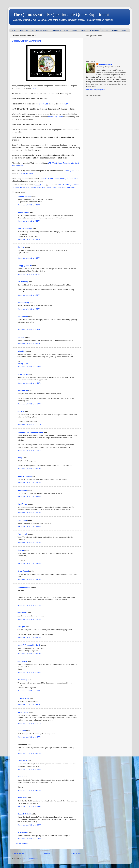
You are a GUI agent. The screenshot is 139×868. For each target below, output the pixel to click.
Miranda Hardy (23, 303)
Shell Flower (23, 504)
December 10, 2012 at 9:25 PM (29, 619)
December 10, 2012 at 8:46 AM (29, 309)
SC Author (22, 731)
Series (75, 30)
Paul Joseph (23, 534)
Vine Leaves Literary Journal (53, 187)
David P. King (23, 712)
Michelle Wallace (24, 196)
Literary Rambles (26, 173)
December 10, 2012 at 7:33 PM (29, 543)
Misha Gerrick (23, 374)
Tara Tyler (22, 627)
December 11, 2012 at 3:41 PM (29, 753)
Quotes (105, 30)
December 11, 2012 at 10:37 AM (30, 723)
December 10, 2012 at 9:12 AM (29, 344)
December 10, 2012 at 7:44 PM (29, 580)
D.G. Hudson (23, 391)
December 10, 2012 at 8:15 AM (29, 258)
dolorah (21, 550)
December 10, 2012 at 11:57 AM (30, 404)
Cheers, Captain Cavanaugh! (26, 41)
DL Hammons (23, 832)
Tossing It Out (23, 364)
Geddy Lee (43, 104)
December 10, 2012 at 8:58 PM (29, 605)
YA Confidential (70, 187)
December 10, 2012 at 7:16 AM (29, 240)
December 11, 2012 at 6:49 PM (29, 790)
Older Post (75, 853)
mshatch (21, 337)
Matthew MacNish (106, 64)
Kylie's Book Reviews (90, 30)
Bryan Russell (23, 571)
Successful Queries (60, 30)
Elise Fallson (23, 316)
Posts (14, 30)
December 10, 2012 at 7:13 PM (29, 526)
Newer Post (18, 853)
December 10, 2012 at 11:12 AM (30, 367)
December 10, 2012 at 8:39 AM (29, 295)
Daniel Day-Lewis (56, 117)
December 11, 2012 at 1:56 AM (29, 691)
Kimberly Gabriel (24, 814)
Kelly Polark (22, 761)
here (34, 88)
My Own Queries (119, 30)
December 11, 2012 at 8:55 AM (29, 705)
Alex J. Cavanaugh (65, 185)
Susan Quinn (69, 171)
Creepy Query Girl (25, 266)
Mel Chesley (22, 680)
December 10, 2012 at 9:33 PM (29, 638)
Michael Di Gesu (24, 587)
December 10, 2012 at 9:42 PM (29, 654)
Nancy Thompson (25, 476)
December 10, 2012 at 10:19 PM (30, 672)
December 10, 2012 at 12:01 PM (30, 425)
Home (47, 853)
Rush (66, 104)
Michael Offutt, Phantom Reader (30, 432)
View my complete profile (96, 90)
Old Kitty (21, 247)
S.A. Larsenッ (23, 282)
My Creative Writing (40, 30)
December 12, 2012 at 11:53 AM (30, 839)
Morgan (21, 458)
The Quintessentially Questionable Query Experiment (61, 15)
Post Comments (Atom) (31, 859)
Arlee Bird (22, 351)
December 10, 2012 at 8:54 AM (29, 330)
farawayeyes (23, 613)
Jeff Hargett (22, 661)
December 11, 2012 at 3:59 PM (29, 769)
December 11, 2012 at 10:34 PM (30, 806)
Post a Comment (21, 844)
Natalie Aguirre (25, 187)
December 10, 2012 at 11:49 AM (30, 383)
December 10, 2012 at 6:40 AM (29, 205)
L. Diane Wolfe (23, 698)
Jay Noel (21, 411)
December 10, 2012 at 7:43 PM (29, 563)
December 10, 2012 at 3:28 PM (29, 496)
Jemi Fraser (22, 520)
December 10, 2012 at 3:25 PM (29, 483)
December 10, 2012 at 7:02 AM (29, 221)
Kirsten (21, 777)
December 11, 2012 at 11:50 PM (30, 825)
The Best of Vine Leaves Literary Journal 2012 (59, 179)
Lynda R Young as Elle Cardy (29, 645)
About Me (24, 30)
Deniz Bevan (23, 798)
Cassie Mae (22, 490)
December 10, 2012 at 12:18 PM (30, 450)
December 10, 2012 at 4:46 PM (29, 513)
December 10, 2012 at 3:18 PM (29, 469)
